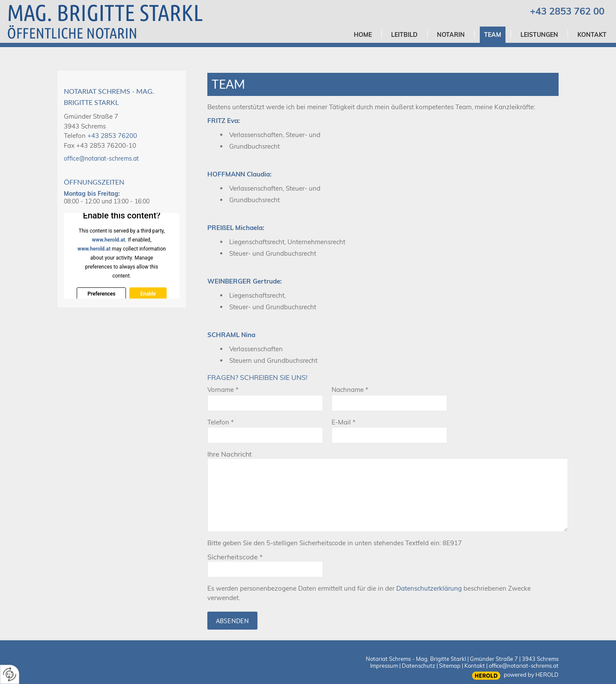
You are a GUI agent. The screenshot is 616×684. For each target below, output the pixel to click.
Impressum (384, 666)
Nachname (350, 390)
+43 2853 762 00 (567, 11)
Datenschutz (419, 666)
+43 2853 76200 (112, 136)
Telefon (221, 422)
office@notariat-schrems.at (101, 158)
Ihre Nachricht (230, 454)
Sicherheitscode (235, 557)
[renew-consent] (10, 674)
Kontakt (475, 666)
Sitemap (450, 666)
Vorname (223, 390)
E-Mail (344, 422)
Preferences (101, 294)
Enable (148, 294)
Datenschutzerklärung (429, 588)
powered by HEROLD (531, 675)
